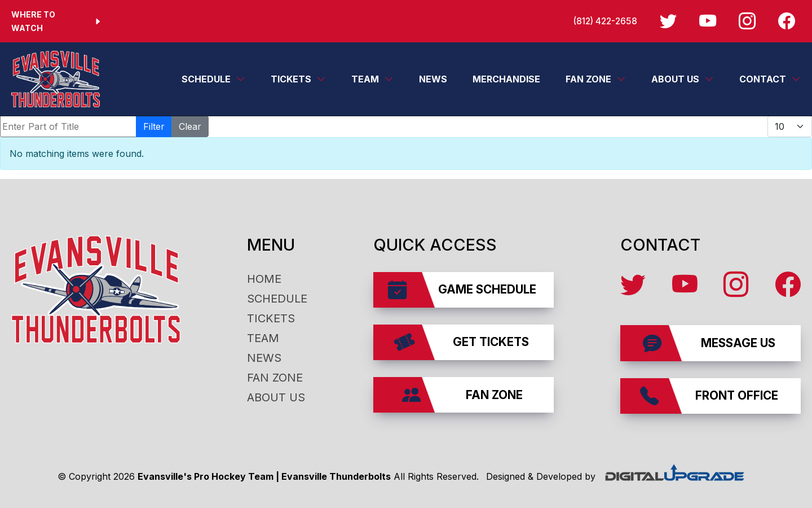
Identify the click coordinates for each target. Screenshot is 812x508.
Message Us (709, 343)
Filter (154, 126)
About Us (675, 79)
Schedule (206, 79)
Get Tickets (462, 342)
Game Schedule (462, 290)
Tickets (291, 79)
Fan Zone (588, 79)
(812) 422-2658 (601, 21)
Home (264, 279)
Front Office (709, 396)
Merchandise (506, 79)
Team (365, 79)
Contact (763, 79)
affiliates (795, 440)
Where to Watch (56, 21)
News (433, 79)
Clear (190, 126)
